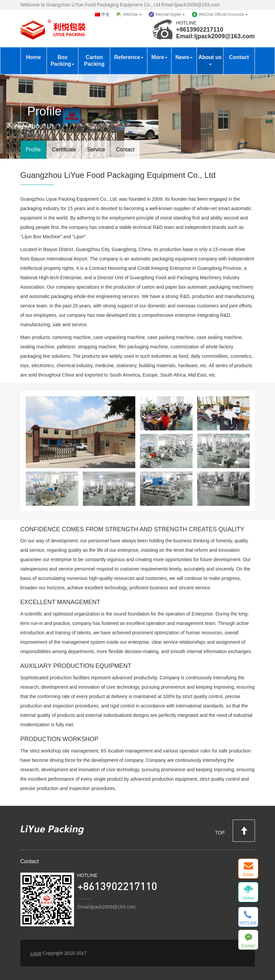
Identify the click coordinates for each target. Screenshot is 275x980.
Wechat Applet (170, 14)
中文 (106, 14)
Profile (33, 150)
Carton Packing (94, 61)
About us (210, 60)
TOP (235, 830)
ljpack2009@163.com (225, 36)
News (184, 57)
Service (96, 150)
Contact (239, 57)
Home (33, 57)
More (159, 57)
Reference (129, 57)
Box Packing (62, 61)
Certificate (64, 150)
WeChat (132, 14)
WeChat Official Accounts (223, 14)
